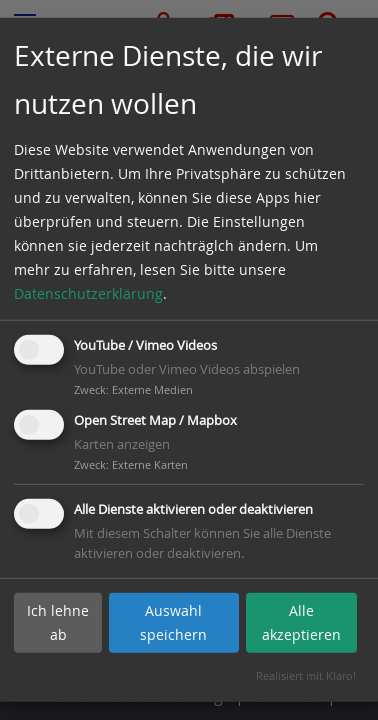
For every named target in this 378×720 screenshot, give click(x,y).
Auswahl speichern (173, 622)
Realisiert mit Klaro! (306, 675)
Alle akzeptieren (301, 622)
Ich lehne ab (58, 622)
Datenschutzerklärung (88, 293)
